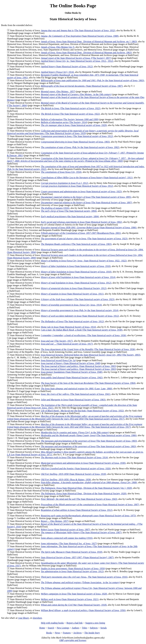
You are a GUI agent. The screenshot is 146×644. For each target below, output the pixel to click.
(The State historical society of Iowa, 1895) (86, 197)
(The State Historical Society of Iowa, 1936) (88, 349)
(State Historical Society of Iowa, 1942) (72, 378)
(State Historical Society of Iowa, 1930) (83, 463)
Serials (104, 628)
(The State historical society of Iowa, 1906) (89, 435)
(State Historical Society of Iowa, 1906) (89, 228)
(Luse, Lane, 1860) (77, 389)
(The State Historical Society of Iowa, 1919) (73, 132)
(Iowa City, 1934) (61, 172)
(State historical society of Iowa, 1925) (81, 191)
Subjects (94, 628)
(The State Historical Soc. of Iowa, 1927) (69, 543)
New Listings (63, 628)
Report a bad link (75, 623)
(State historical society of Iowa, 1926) (76, 469)
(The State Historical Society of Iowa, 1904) (88, 383)
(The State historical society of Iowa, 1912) (77, 136)
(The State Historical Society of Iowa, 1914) (74, 457)
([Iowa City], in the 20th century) (75, 432)
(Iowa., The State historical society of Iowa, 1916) (84, 577)
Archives (77, 633)
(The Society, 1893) (91, 355)
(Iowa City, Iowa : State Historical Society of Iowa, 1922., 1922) (84, 261)
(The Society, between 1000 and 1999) (70, 119)
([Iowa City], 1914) (57, 72)
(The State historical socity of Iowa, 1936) (84, 335)
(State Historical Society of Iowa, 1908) (80, 36)
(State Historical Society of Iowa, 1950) (73, 568)
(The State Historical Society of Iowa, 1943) (79, 499)
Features (67, 633)
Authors (75, 628)
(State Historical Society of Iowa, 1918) (74, 474)
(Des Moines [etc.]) (58, 47)
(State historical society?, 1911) (87, 178)
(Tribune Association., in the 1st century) (80, 582)
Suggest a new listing (95, 623)
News (57, 633)
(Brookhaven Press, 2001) (81, 233)
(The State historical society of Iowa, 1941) (76, 394)
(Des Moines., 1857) (58, 91)
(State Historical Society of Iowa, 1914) (68, 327)
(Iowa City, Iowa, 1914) (71, 305)
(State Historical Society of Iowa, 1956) (83, 610)
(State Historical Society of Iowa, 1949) (71, 363)
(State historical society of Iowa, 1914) (78, 277)
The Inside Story (92, 633)
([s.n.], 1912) (65, 183)
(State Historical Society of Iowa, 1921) (70, 599)
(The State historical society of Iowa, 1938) (82, 330)
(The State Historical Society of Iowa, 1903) (89, 441)
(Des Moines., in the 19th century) (76, 94)
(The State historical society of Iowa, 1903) (76, 244)
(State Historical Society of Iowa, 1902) (81, 222)
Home (42, 628)
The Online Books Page (73, 6)
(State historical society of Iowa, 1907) (66, 530)
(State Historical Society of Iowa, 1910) (76, 272)
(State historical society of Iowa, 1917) (67, 344)
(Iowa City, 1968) (89, 482)
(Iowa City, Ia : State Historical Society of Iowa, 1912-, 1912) (77, 61)
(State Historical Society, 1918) (74, 605)
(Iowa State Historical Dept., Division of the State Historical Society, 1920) (84, 494)
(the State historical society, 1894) (70, 216)
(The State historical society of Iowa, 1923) (84, 239)
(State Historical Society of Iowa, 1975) (88, 516)
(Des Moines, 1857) (55, 521)
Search (51, 628)
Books (49, 633)
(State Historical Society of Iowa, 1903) (75, 142)
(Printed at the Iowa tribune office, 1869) (75, 160)
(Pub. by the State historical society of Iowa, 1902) (80, 147)
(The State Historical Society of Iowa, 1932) (78, 30)
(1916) (55, 208)
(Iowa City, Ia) (58, 360)
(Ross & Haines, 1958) (66, 480)
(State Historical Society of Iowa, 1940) (72, 372)
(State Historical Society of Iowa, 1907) (82, 86)
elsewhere (37, 618)
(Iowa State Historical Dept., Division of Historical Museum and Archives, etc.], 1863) (89, 41)
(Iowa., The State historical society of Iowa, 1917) (75, 426)
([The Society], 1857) (76, 58)
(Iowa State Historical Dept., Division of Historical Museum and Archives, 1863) (86, 53)
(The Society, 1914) (64, 122)
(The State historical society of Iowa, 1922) (71, 108)
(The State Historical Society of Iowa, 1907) (81, 532)
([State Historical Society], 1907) (77, 557)
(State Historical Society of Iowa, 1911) (72, 294)
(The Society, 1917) (57, 341)
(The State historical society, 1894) (69, 211)
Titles (84, 628)
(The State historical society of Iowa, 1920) (74, 594)
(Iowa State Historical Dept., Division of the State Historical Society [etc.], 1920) (86, 488)
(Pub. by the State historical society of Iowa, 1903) (92, 80)
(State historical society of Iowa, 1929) (74, 125)
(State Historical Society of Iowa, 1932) (82, 411)
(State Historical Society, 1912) (74, 288)
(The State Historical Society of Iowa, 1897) (86, 203)
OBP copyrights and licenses (73, 640)
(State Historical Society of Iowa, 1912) (67, 66)
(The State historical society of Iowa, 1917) (75, 417)
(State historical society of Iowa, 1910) (76, 266)
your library (24, 618)
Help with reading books (52, 623)
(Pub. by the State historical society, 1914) (80, 310)
